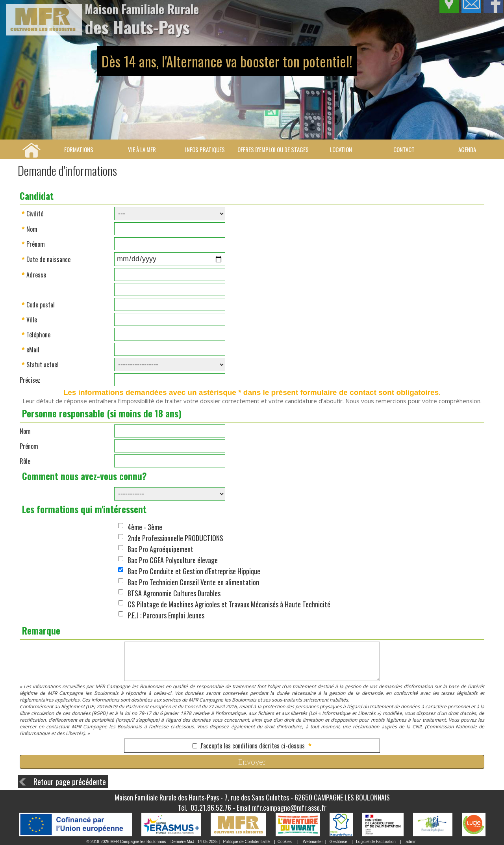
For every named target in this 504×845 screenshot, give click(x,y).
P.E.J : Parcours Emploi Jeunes (166, 615)
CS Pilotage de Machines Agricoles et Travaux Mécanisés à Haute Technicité (229, 604)
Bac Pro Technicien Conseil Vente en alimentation (193, 582)
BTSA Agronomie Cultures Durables (174, 593)
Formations (79, 149)
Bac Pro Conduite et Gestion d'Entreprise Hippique (194, 571)
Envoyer (252, 762)
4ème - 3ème (145, 527)
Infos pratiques (205, 149)
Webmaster (313, 842)
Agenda (467, 149)
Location (341, 149)
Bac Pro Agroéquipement (160, 549)
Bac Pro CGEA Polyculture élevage (173, 560)
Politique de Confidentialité (246, 842)
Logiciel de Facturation (376, 842)
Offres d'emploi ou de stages (273, 149)
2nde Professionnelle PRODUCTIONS (175, 538)
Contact (404, 149)
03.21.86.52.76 (211, 808)
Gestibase (338, 842)
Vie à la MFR (142, 149)
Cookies (285, 842)
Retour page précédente (70, 782)
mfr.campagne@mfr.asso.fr (289, 808)
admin (411, 842)
